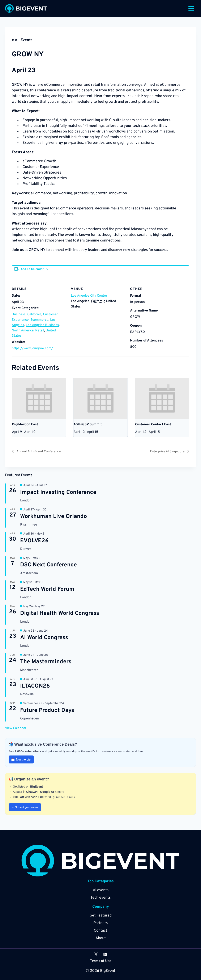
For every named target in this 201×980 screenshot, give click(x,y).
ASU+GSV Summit (88, 424)
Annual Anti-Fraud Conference (42, 452)
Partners (100, 923)
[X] (96, 954)
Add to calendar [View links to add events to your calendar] (32, 269)
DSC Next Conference (48, 565)
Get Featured (101, 916)
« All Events (22, 40)
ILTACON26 (35, 686)
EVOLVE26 (34, 541)
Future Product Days (47, 711)
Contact (100, 931)
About (101, 938)
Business (19, 314)
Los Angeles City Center (89, 296)
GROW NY (34, 54)
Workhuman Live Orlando (54, 517)
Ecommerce (39, 320)
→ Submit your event (25, 807)
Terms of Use (101, 961)
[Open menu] (191, 8)
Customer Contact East (153, 424)
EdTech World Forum (47, 589)
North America (23, 331)
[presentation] (39, 398)
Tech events (100, 898)
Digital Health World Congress (60, 614)
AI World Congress (44, 638)
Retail (40, 331)
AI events (101, 890)
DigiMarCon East (25, 424)
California (34, 314)
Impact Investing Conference (58, 493)
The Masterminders (46, 662)
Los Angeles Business (42, 325)
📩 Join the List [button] (21, 760)
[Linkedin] (105, 954)
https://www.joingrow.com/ (32, 348)
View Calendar (16, 728)
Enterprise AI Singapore (165, 452)
